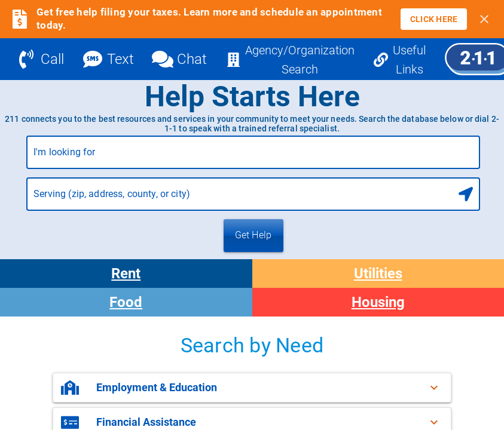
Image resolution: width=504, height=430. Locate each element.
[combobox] (253, 157)
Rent (126, 274)
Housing (378, 302)
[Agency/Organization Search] (290, 59)
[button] (252, 388)
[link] (434, 19)
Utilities (378, 274)
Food (126, 302)
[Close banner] (484, 19)
